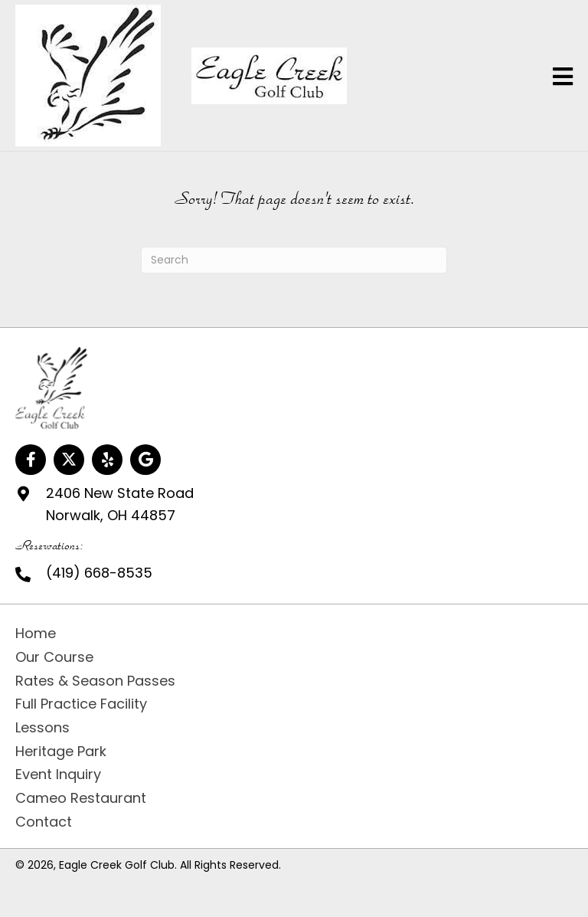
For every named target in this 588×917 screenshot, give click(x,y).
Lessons (42, 727)
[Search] (294, 260)
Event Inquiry (58, 774)
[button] (31, 460)
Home (36, 633)
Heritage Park (61, 751)
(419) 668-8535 (99, 573)
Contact (44, 822)
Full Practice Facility (81, 704)
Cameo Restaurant (81, 798)
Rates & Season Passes (95, 681)
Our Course (54, 657)
